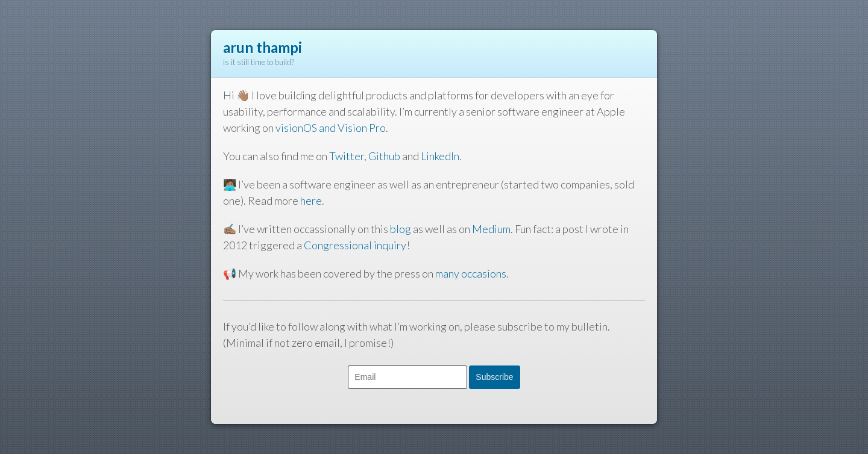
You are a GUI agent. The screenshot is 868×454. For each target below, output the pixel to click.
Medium (491, 229)
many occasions (471, 273)
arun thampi (263, 47)
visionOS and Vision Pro (331, 128)
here (311, 201)
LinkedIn (440, 156)
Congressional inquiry (355, 245)
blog (401, 229)
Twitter (347, 156)
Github (384, 156)
